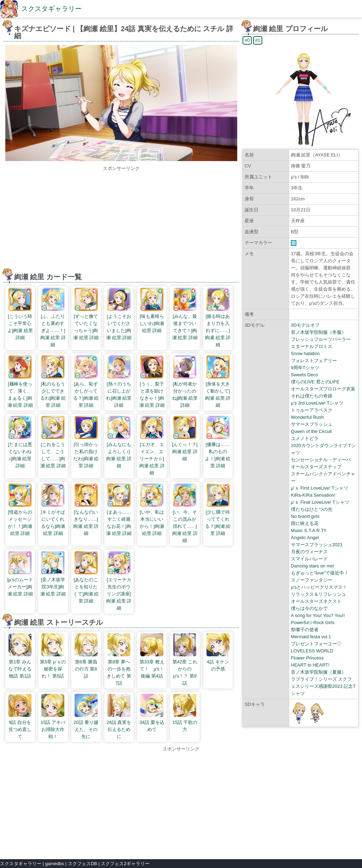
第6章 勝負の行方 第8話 (86, 656)
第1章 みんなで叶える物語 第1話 (20, 656)
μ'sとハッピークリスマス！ (319, 587)
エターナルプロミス (312, 346)
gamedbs (55, 864)
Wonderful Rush (307, 417)
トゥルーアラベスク (312, 410)
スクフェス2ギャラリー (125, 864)
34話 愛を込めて (152, 713)
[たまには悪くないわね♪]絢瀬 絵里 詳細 (20, 442)
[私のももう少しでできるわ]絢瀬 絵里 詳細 (53, 382)
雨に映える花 (305, 523)
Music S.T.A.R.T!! (309, 530)
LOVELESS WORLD (312, 651)
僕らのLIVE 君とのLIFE (315, 382)
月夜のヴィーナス (309, 552)
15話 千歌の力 (185, 713)
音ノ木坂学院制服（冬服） (319, 332)
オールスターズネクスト (316, 601)
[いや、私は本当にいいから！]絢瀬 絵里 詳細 (152, 510)
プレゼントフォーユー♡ (316, 644)
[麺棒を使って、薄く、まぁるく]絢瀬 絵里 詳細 (20, 382)
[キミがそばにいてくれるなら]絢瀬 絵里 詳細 (53, 510)
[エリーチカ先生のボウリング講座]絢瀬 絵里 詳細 (119, 581)
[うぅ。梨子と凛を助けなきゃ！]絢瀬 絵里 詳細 (152, 382)
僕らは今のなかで (309, 608)
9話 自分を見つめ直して (20, 716)
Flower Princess (307, 658)
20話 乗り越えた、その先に (86, 716)
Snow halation (305, 353)
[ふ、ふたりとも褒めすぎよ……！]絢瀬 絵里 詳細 (53, 318)
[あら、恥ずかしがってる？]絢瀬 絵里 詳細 (86, 382)
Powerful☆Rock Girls (313, 623)
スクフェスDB (83, 864)
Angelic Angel (305, 538)
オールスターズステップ (316, 467)
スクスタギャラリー (51, 9)
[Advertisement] (121, 222)
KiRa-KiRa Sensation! (313, 495)
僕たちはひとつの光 (312, 509)
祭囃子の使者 (305, 630)
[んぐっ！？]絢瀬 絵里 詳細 (185, 439)
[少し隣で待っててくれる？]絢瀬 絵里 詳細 (218, 510)
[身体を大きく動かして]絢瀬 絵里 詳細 (218, 382)
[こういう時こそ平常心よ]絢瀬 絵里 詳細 (20, 314)
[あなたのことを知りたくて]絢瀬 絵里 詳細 (86, 577)
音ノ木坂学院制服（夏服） (319, 672)
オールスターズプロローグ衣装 (323, 389)
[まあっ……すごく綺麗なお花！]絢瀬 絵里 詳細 (119, 510)
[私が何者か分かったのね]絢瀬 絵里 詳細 (185, 382)
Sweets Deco (305, 375)
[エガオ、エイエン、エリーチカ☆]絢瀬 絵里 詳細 (152, 446)
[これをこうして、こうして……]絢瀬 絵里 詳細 (53, 442)
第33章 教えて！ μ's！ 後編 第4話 (152, 656)
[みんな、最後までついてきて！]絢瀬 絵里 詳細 (185, 314)
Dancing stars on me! (313, 566)
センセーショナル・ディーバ (321, 460)
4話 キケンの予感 (218, 652)
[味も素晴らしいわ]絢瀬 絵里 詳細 (152, 310)
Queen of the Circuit (311, 431)
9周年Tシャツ (305, 368)
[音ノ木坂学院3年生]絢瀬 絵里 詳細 (53, 574)
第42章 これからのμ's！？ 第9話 (185, 659)
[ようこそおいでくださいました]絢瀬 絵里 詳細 (119, 314)
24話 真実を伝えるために (119, 716)
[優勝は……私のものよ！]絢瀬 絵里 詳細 (218, 442)
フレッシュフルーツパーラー (321, 339)
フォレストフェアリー (314, 361)
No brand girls (305, 516)
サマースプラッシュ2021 (317, 545)
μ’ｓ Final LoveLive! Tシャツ (320, 502)
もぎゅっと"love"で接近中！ (320, 573)
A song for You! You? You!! (318, 615)
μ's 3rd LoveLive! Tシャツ (317, 403)
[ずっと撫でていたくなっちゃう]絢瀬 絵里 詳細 (86, 314)
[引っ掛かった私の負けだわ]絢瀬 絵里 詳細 (86, 442)
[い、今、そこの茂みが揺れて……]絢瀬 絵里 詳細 (185, 513)
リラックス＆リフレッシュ (319, 594)
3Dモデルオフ (305, 325)
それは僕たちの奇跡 (312, 396)
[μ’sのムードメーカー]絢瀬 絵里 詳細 (20, 574)
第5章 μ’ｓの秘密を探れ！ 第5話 (53, 656)
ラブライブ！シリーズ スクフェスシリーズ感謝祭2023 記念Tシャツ (323, 686)
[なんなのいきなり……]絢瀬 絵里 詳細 (86, 510)
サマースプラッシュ (312, 424)
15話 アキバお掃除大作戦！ (53, 716)
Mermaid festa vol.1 (311, 637)
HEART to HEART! (310, 665)
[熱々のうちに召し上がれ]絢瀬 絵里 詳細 (119, 382)
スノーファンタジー (312, 580)
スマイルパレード (309, 559)
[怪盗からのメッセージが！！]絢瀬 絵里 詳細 (20, 510)
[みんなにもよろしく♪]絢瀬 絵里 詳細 (119, 442)
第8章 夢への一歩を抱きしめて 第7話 (119, 659)
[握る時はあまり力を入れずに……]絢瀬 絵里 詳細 (218, 318)
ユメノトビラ (305, 438)
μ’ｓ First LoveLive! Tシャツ (320, 488)
